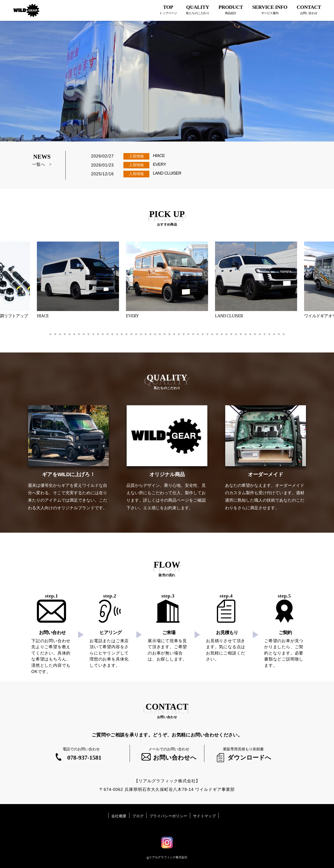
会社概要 (119, 816)
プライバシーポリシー (168, 816)
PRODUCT (231, 10)
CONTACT (309, 10)
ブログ (138, 816)
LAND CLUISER (167, 173)
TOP (168, 10)
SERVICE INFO (270, 10)
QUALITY (198, 10)
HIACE (159, 156)
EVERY (159, 164)
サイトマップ (204, 816)
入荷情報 (136, 156)
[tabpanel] (167, 280)
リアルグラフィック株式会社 (168, 857)
